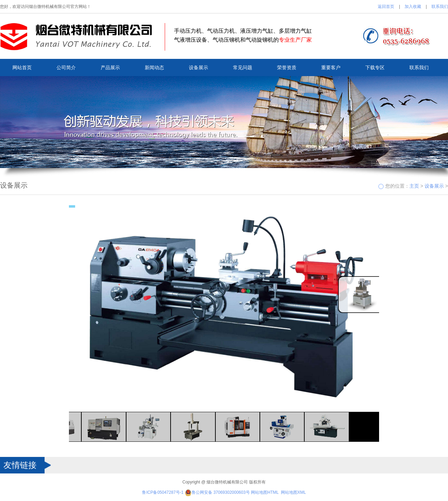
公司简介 (66, 67)
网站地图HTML (265, 492)
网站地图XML (293, 492)
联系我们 (440, 7)
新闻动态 (154, 67)
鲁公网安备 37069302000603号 (217, 492)
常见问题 (243, 67)
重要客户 (331, 67)
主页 (414, 186)
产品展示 (110, 67)
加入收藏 (413, 7)
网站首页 (22, 67)
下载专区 (375, 67)
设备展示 (198, 67)
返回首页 (386, 7)
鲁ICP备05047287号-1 (163, 492)
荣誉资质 (287, 67)
